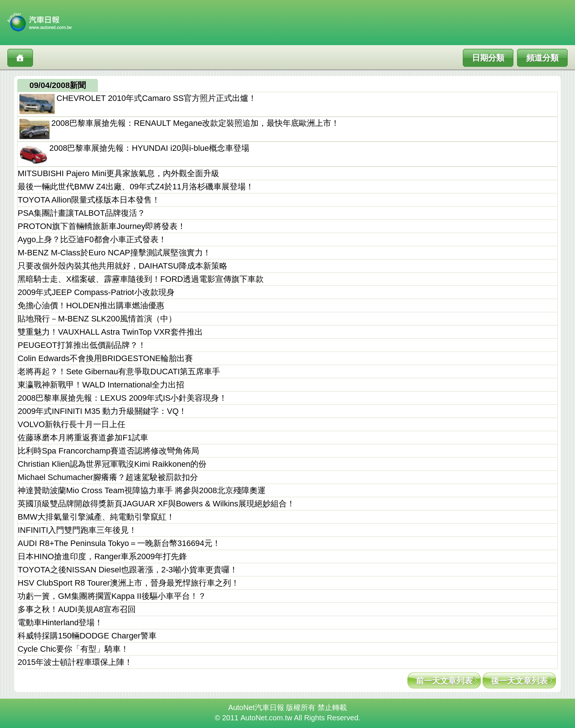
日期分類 (488, 58)
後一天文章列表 (519, 681)
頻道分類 (542, 58)
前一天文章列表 (444, 681)
